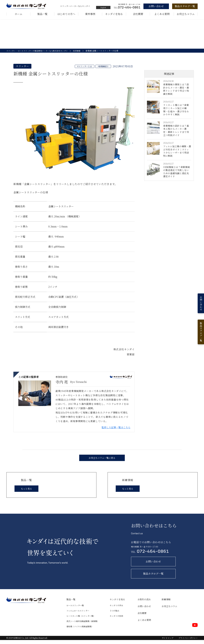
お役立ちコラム (186, 14)
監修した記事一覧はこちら (116, 431)
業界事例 (90, 14)
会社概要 (138, 14)
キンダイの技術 (116, 620)
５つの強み (114, 615)
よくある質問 (162, 14)
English (103, 7)
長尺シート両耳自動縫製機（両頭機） (83, 625)
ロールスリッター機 (75, 609)
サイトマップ (168, 642)
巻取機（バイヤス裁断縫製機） (80, 630)
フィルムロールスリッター (78, 615)
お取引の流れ (144, 603)
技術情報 (83, 55)
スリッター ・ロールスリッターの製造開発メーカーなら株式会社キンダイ (40, 55)
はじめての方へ (66, 14)
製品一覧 (42, 14)
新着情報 (166, 603)
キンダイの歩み (116, 609)
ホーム (18, 14)
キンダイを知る (114, 14)
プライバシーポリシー (188, 642)
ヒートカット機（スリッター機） (81, 620)
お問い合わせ (144, 610)
